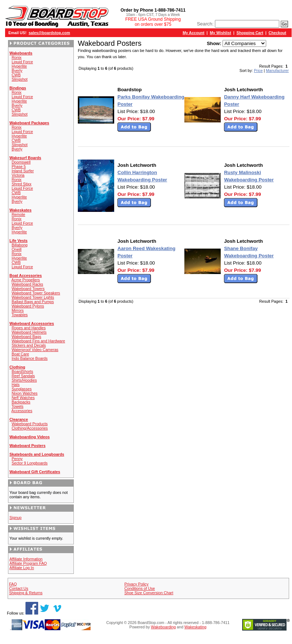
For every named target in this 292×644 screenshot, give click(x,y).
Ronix (17, 57)
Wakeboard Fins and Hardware (38, 341)
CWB (16, 75)
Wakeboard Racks (27, 284)
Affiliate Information (26, 559)
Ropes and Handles (29, 328)
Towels (18, 406)
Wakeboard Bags (26, 337)
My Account (193, 33)
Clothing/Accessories (30, 428)
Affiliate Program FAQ (28, 563)
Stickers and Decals (29, 345)
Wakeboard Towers (28, 289)
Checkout (278, 33)
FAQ (13, 584)
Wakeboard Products (30, 424)
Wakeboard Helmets (29, 332)
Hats (16, 385)
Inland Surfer (23, 171)
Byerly (17, 71)
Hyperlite (19, 66)
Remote (18, 214)
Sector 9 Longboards (30, 463)
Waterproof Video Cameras (35, 350)
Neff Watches (23, 398)
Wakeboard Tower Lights (33, 297)
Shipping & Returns (26, 593)
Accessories (22, 411)
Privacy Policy (136, 584)
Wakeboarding (163, 627)
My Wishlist (221, 33)
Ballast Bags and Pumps (33, 302)
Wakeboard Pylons (28, 306)
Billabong (20, 245)
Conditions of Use (140, 588)
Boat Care (20, 354)
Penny (17, 459)
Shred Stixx (22, 184)
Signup (15, 518)
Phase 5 (19, 166)
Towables (20, 315)
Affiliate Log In (22, 568)
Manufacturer (277, 71)
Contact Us (19, 588)
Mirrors (18, 310)
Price (258, 71)
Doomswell (21, 162)
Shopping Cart (250, 33)
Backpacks (21, 402)
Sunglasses (22, 389)
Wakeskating (195, 627)
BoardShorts (22, 371)
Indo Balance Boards (30, 358)
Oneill (17, 249)
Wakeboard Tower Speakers (36, 293)
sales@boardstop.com (49, 33)
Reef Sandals (23, 376)
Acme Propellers (25, 280)
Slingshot (20, 79)
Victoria (18, 175)
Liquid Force (22, 62)
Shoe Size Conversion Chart (149, 593)
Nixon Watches (25, 393)
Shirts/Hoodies (24, 380)
